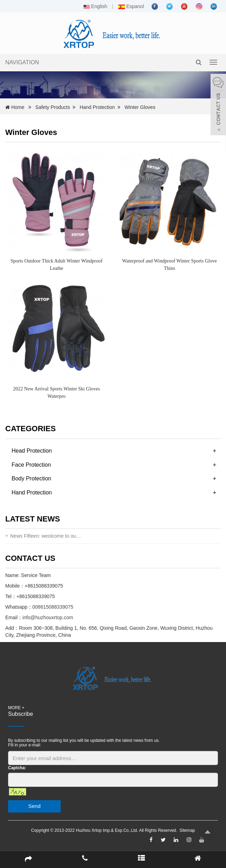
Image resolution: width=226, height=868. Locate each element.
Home (18, 107)
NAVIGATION (22, 62)
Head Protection (32, 451)
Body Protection (31, 478)
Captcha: (17, 768)
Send (34, 806)
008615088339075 (53, 607)
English (95, 6)
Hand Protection (97, 107)
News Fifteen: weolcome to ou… (46, 536)
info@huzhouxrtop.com (48, 617)
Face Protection (31, 465)
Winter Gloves (140, 107)
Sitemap (187, 830)
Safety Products (53, 107)
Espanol (131, 6)
